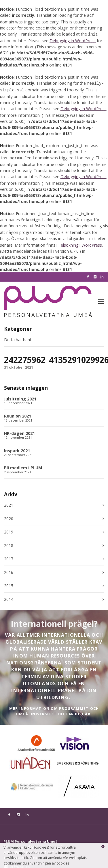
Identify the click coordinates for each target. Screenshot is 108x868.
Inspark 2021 (17, 445)
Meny (101, 296)
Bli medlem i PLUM (23, 462)
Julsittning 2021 (20, 394)
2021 (9, 500)
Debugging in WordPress (73, 39)
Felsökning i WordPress (80, 240)
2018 (9, 540)
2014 (9, 594)
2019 (9, 527)
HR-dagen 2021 (19, 428)
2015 (9, 581)
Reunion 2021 (18, 411)
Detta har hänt (18, 334)
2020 (9, 514)
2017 (9, 554)
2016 (9, 567)
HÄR (86, 709)
